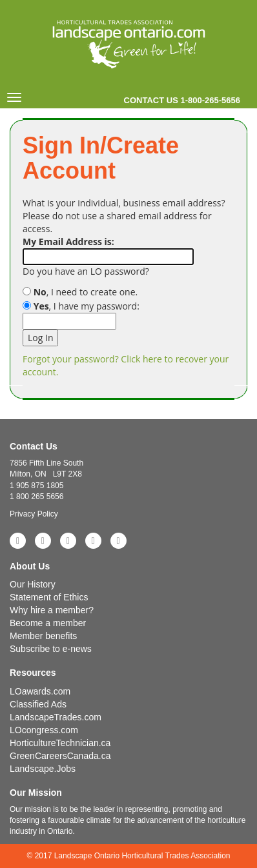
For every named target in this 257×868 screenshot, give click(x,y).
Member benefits (43, 636)
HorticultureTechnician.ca (60, 743)
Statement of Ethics (49, 597)
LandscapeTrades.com (56, 717)
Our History (33, 584)
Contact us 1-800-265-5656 (182, 100)
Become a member (48, 623)
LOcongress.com (44, 730)
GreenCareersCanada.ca (60, 756)
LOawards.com (40, 691)
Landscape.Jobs (43, 769)
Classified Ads (38, 704)
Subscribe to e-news (51, 649)
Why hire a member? (52, 610)
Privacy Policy (34, 514)
